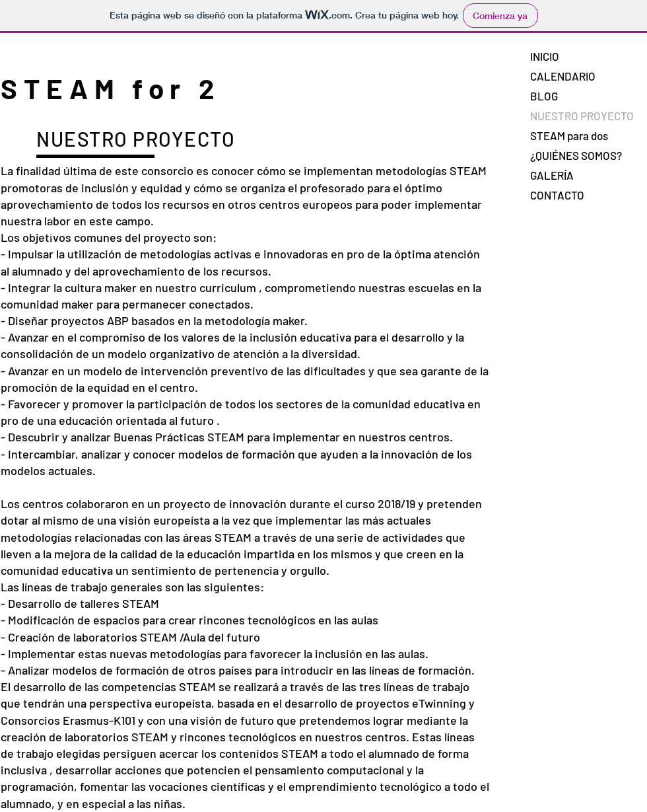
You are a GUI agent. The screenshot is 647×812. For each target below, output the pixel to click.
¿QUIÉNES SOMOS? (576, 155)
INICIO (545, 56)
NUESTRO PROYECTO (582, 116)
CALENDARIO (563, 76)
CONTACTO (557, 195)
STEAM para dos (569, 135)
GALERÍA (552, 175)
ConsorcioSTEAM (50, 222)
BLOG (544, 96)
